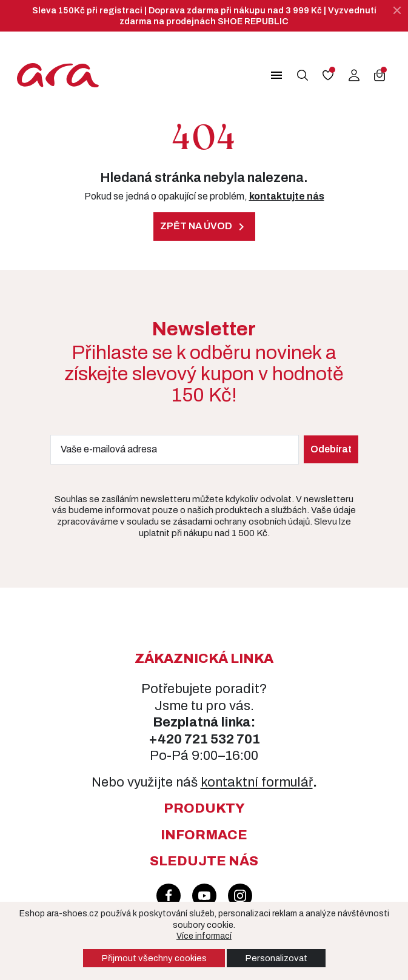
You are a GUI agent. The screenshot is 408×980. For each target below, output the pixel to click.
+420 (166, 739)
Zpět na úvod (204, 227)
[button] (272, 75)
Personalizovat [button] (276, 958)
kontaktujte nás (287, 196)
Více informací (204, 936)
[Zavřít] (397, 10)
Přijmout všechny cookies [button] (154, 958)
